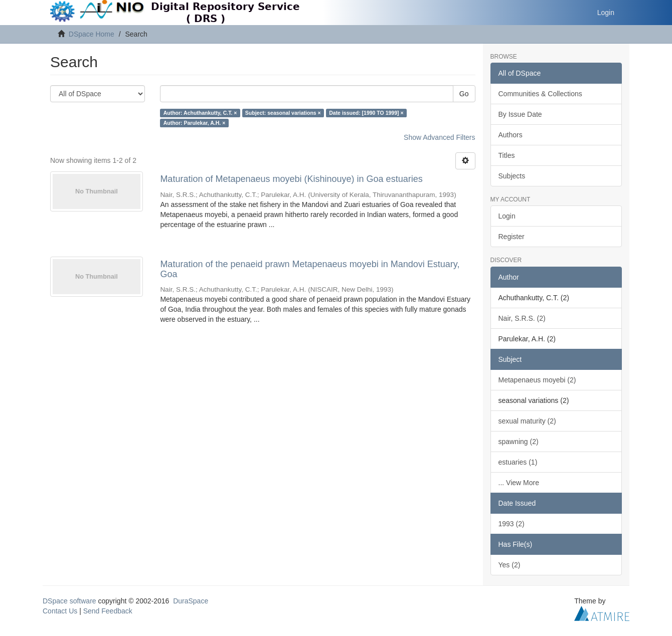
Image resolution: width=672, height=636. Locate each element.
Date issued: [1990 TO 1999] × (366, 113)
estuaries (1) (518, 462)
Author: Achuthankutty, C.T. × (200, 113)
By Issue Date (520, 114)
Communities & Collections (540, 94)
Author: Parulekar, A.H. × (195, 123)
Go (464, 94)
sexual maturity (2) (527, 421)
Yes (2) (510, 565)
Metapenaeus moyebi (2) (537, 380)
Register (512, 237)
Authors (511, 135)
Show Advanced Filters (439, 137)
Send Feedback (108, 611)
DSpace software (69, 601)
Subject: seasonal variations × (283, 113)
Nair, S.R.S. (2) (522, 318)
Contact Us (60, 611)
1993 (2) (512, 524)
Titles (507, 155)
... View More (519, 483)
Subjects (512, 176)
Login (507, 216)
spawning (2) (519, 442)
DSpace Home (92, 34)
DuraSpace (191, 601)
